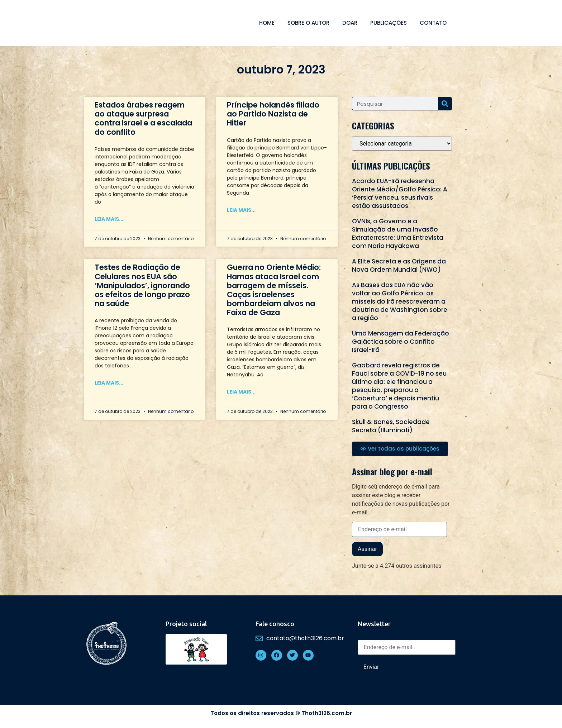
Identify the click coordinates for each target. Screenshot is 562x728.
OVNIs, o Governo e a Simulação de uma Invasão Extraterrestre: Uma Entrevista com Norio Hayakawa (398, 234)
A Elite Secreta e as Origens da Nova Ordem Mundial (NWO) (399, 265)
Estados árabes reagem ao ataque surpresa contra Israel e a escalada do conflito (143, 118)
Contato (433, 23)
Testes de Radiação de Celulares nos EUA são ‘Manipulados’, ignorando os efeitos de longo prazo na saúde (142, 285)
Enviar (371, 667)
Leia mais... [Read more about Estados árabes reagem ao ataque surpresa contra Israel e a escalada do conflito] (109, 219)
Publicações (389, 23)
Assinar (367, 549)
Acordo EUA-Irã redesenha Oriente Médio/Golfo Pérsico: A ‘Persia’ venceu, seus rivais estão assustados (400, 193)
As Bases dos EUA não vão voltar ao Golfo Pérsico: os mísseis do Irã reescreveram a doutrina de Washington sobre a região (400, 301)
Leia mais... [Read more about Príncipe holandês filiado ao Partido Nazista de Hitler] (241, 210)
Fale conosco (275, 624)
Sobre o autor (308, 23)
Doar (350, 23)
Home (267, 23)
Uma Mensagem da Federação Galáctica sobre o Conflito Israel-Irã (401, 342)
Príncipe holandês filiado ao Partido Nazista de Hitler (273, 114)
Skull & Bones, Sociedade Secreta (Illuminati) (391, 426)
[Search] (445, 104)
